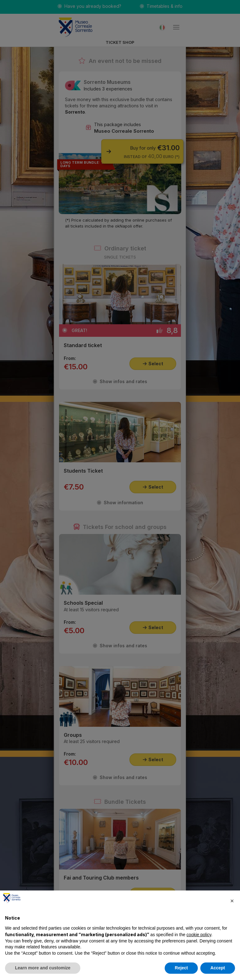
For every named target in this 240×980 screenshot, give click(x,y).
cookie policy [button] (199, 935)
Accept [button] (218, 968)
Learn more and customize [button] (43, 968)
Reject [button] (181, 968)
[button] (232, 900)
